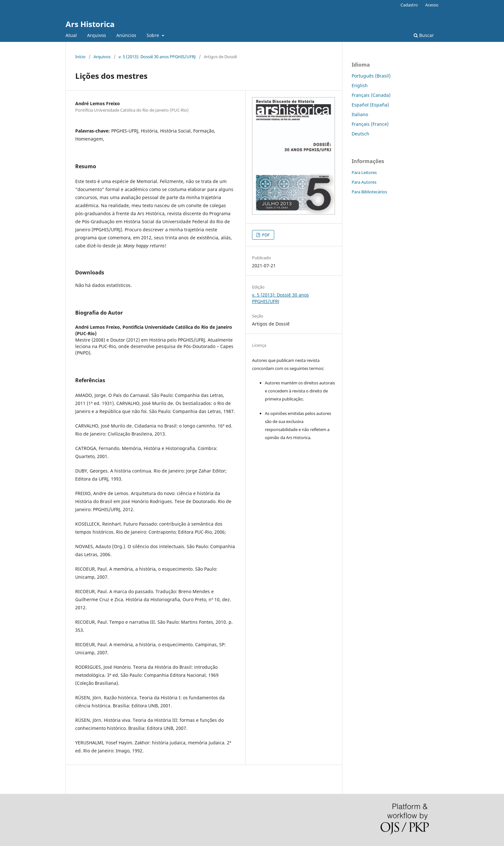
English (360, 85)
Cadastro (409, 5)
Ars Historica (90, 24)
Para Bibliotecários (369, 192)
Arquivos (97, 35)
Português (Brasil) (371, 76)
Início (80, 57)
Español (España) (370, 105)
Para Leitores (364, 172)
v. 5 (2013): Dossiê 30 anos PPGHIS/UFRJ (157, 57)
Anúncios (126, 35)
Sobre (153, 35)
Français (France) (370, 124)
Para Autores (364, 182)
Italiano (360, 114)
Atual (71, 35)
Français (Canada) (371, 95)
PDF (265, 235)
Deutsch (360, 134)
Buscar (424, 35)
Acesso (432, 5)
